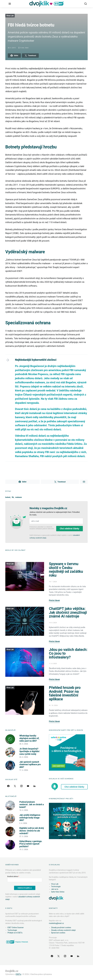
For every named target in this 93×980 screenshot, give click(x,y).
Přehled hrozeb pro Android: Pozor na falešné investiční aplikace (65, 693)
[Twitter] (15, 786)
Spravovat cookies (58, 933)
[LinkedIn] (35, 786)
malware (19, 497)
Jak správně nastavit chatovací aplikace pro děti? (30, 764)
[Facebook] (8, 786)
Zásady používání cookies (61, 928)
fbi (13, 497)
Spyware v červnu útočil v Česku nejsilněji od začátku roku (66, 570)
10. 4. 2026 (24, 810)
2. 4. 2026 (23, 823)
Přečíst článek (54, 600)
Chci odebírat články (70, 529)
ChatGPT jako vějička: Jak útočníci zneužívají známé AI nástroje (68, 612)
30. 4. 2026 (24, 744)
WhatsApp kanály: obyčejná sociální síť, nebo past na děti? (29, 738)
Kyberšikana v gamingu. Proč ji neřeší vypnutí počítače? (31, 844)
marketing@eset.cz (56, 923)
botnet (8, 497)
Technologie (56, 887)
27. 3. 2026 (24, 836)
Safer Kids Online (58, 892)
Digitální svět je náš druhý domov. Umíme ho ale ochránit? (32, 831)
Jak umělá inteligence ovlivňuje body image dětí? (30, 818)
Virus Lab (10, 16)
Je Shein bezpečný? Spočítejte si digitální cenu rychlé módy (29, 751)
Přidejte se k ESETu (15, 933)
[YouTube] (28, 786)
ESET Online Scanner (16, 928)
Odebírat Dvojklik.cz (25, 888)
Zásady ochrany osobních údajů (63, 930)
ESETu (18, 974)
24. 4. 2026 (24, 757)
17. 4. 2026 (24, 770)
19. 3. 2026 (24, 849)
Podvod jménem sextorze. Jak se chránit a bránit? (32, 804)
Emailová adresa (13, 876)
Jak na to (55, 889)
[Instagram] (21, 786)
